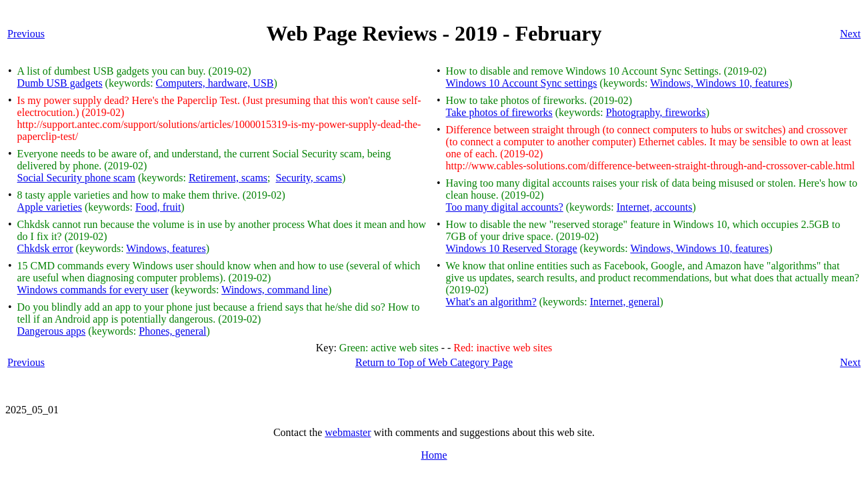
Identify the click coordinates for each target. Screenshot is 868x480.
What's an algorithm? (491, 302)
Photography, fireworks (656, 112)
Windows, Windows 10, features (719, 83)
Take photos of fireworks (499, 112)
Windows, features (166, 248)
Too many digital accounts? (505, 207)
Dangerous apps (52, 331)
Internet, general (625, 302)
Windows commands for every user (93, 290)
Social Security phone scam (76, 178)
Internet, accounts (655, 207)
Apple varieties (50, 207)
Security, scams (309, 178)
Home (434, 455)
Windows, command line (275, 290)
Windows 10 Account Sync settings (522, 83)
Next (850, 34)
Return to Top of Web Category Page (434, 362)
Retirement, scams (228, 178)
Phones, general (172, 331)
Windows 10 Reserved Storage (512, 248)
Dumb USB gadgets (60, 83)
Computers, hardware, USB (215, 83)
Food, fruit (158, 207)
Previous (26, 34)
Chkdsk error (45, 248)
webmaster (348, 432)
